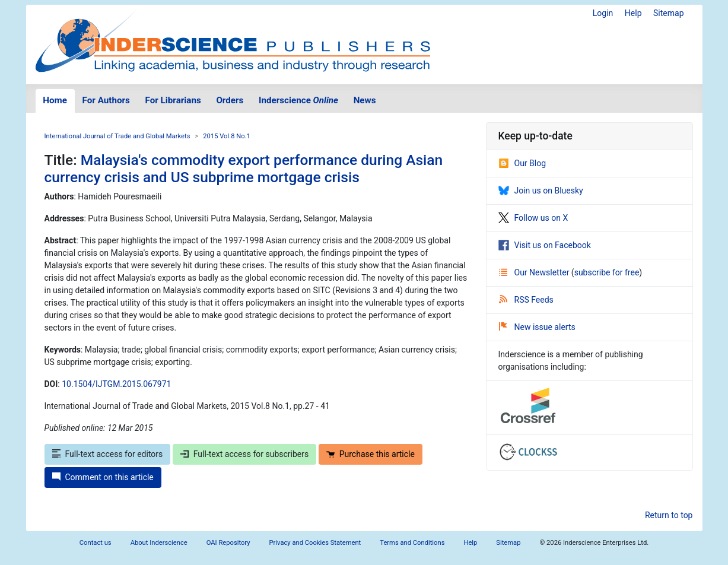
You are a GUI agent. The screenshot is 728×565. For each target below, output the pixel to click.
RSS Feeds (526, 300)
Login (603, 13)
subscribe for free (607, 272)
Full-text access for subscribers (244, 454)
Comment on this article (103, 477)
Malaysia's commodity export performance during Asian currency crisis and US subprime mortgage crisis (244, 169)
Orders (230, 100)
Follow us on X (533, 218)
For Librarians (173, 100)
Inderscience (298, 100)
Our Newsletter (535, 272)
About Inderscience (159, 543)
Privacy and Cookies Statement (315, 543)
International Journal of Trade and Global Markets (117, 136)
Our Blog (522, 163)
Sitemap (668, 13)
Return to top (669, 515)
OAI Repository (228, 543)
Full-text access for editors (108, 454)
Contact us (96, 543)
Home (55, 100)
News (365, 100)
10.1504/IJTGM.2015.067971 (116, 384)
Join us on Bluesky (541, 191)
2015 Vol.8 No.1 (227, 136)
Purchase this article (371, 454)
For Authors (106, 100)
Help (633, 13)
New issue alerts (537, 327)
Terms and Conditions (412, 543)
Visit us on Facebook (545, 245)
